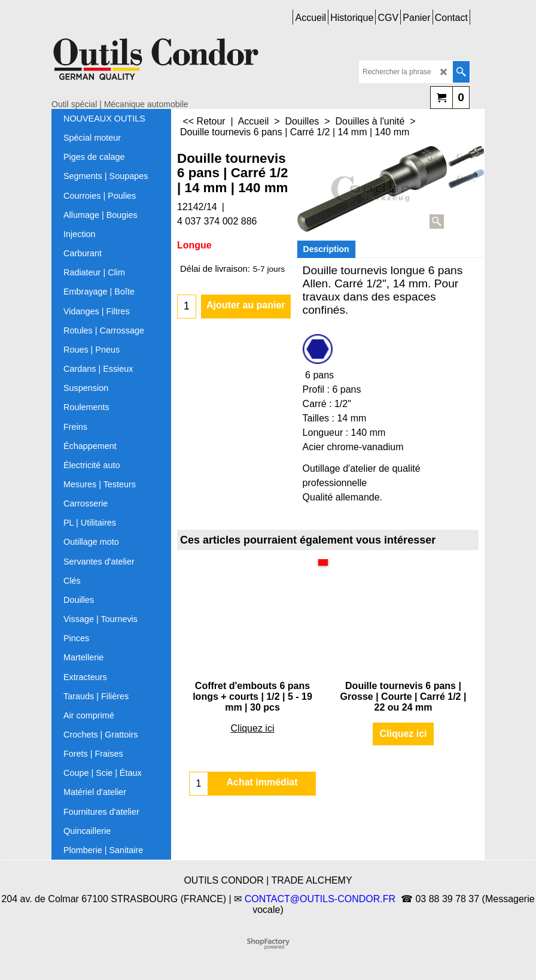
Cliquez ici (253, 728)
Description (326, 249)
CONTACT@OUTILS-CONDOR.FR (320, 899)
